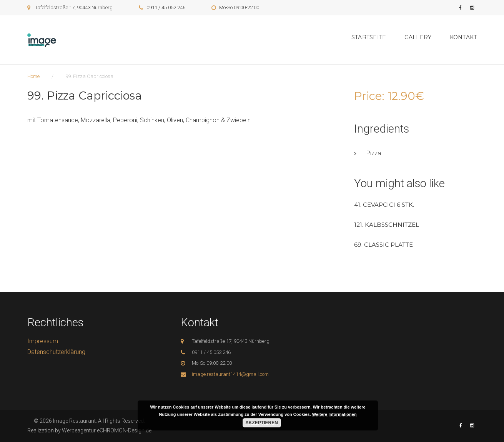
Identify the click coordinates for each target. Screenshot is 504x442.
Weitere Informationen (334, 414)
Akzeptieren (262, 423)
